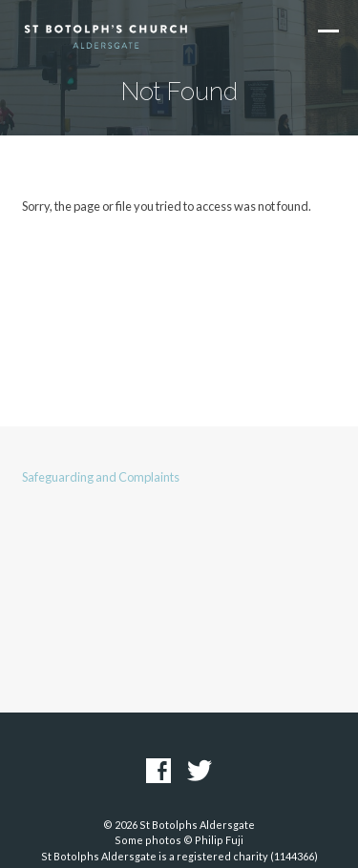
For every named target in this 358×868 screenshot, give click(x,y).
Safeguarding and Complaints (101, 477)
